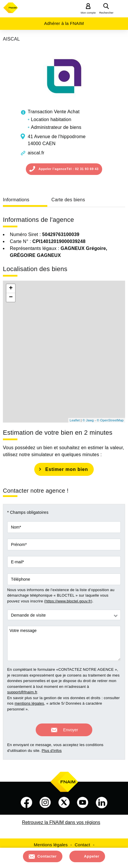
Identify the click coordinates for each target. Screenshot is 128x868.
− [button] (11, 297)
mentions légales (29, 703)
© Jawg (88, 420)
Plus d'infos (52, 751)
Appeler (92, 856)
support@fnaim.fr (22, 692)
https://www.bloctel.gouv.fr (68, 601)
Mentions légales (51, 845)
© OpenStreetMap (110, 420)
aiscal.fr (36, 153)
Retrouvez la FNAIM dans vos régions (61, 822)
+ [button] (11, 288)
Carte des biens (68, 200)
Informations (16, 200)
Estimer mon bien (67, 469)
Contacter (47, 856)
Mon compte (88, 13)
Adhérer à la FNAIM (64, 23)
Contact (82, 845)
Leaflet (75, 420)
